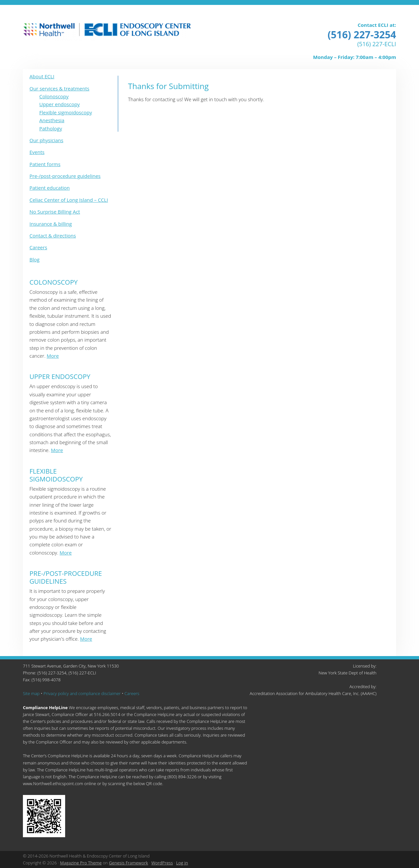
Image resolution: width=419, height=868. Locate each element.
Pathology (51, 128)
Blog (35, 259)
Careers (38, 247)
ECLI (107, 31)
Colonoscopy (54, 96)
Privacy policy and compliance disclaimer (82, 693)
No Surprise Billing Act (55, 212)
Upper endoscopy (60, 104)
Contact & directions (53, 236)
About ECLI (42, 76)
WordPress (162, 863)
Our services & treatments (59, 88)
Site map (31, 693)
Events (37, 152)
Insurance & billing (51, 224)
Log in (182, 863)
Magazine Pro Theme (81, 863)
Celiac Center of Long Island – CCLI (69, 200)
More (53, 356)
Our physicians (46, 140)
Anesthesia (52, 120)
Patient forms (45, 164)
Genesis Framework (129, 863)
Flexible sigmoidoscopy (66, 112)
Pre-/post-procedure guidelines (65, 176)
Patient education (50, 188)
